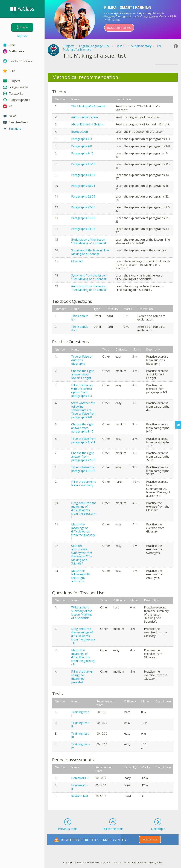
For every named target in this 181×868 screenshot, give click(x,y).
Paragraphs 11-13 (83, 164)
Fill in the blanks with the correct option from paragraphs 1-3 (82, 390)
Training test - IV (81, 746)
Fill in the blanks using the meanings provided (82, 677)
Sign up (22, 36)
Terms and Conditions (135, 863)
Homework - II (79, 787)
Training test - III (81, 735)
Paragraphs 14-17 (83, 175)
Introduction (80, 132)
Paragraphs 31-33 (83, 218)
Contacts (117, 863)
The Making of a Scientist (88, 106)
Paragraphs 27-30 (83, 207)
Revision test (80, 796)
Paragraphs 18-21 (83, 186)
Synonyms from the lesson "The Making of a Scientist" (89, 277)
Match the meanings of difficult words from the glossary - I (84, 531)
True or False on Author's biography (82, 360)
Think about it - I (79, 318)
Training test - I (81, 714)
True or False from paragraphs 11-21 (84, 440)
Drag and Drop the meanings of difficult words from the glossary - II (83, 636)
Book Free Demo (119, 28)
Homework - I (80, 778)
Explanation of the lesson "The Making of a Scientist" (89, 241)
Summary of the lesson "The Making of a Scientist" (90, 252)
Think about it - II (79, 328)
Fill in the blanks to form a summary (84, 483)
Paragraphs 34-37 (83, 229)
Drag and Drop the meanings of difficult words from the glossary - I (84, 510)
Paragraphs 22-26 (83, 196)
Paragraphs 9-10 (82, 153)
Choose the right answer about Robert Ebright (82, 374)
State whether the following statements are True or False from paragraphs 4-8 (84, 410)
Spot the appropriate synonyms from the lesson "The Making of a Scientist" (82, 555)
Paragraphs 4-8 (82, 146)
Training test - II (81, 725)
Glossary (77, 261)
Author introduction (84, 117)
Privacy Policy (156, 863)
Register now (150, 839)
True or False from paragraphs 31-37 (84, 469)
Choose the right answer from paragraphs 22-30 (83, 457)
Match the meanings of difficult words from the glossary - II (83, 657)
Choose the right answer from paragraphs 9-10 (82, 428)
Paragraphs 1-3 (82, 139)
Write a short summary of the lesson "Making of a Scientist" (82, 613)
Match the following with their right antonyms (81, 576)
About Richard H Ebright (87, 124)
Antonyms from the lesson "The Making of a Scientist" (89, 288)
